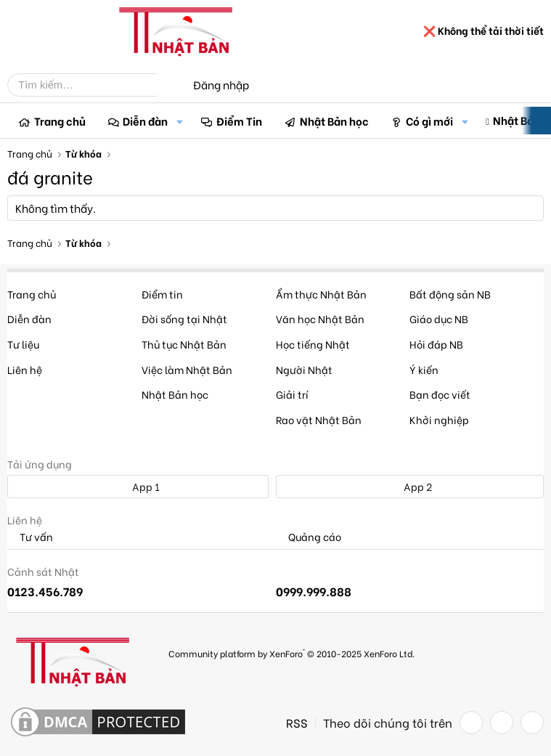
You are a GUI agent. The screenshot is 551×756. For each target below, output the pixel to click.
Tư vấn (30, 537)
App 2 (410, 486)
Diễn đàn (145, 121)
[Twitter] (502, 723)
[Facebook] (471, 723)
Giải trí (292, 394)
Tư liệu (23, 344)
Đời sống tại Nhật (184, 318)
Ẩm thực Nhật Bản (321, 294)
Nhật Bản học (334, 121)
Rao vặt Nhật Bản (319, 419)
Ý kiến (424, 369)
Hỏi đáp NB (436, 344)
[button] (179, 121)
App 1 (138, 486)
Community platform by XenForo (291, 653)
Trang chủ (60, 121)
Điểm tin (162, 294)
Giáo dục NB (439, 318)
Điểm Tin (239, 121)
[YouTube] (532, 723)
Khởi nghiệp (439, 419)
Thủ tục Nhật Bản (184, 344)
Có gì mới (429, 121)
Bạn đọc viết (440, 394)
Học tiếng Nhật (313, 344)
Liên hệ (25, 369)
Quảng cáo (309, 537)
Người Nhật (304, 369)
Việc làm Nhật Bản (187, 369)
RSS (297, 723)
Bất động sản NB (450, 294)
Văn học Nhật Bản (320, 318)
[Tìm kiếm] (93, 85)
